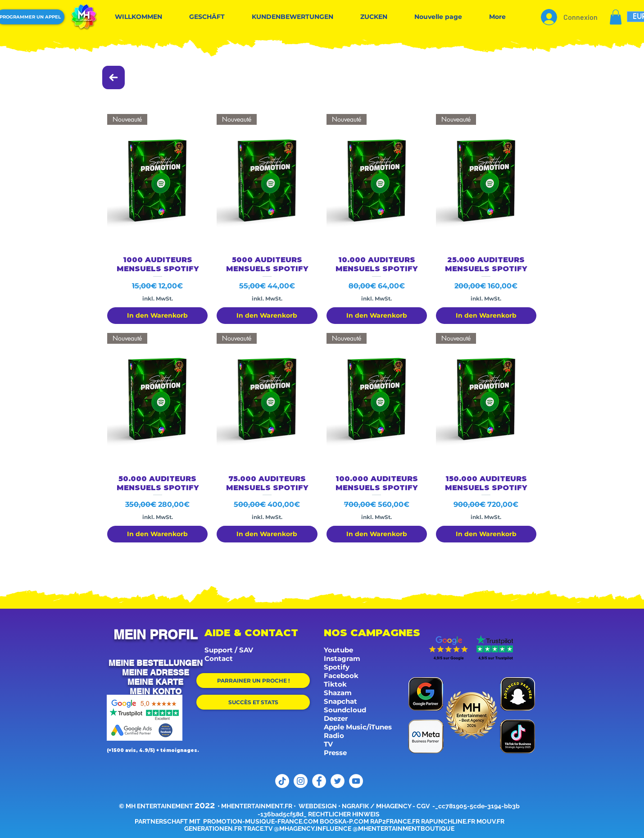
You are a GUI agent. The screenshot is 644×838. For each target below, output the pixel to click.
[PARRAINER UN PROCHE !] (253, 681)
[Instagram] (301, 781)
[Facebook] (319, 781)
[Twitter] (338, 781)
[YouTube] (356, 781)
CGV (424, 806)
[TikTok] (282, 781)
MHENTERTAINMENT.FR (257, 806)
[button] (616, 17)
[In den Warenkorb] (157, 316)
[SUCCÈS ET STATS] (253, 702)
